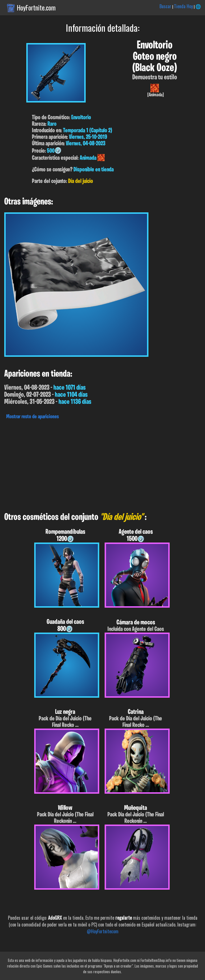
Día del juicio (81, 181)
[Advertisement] (102, 464)
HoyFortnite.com (36, 8)
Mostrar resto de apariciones (33, 417)
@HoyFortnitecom (103, 931)
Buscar (165, 6)
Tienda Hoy (183, 6)
